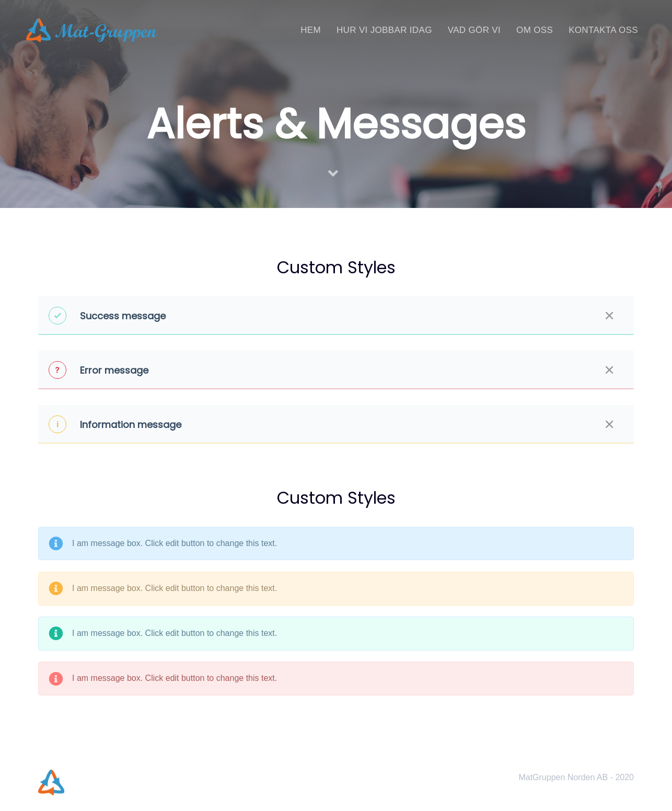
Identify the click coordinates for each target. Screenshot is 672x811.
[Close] (609, 316)
